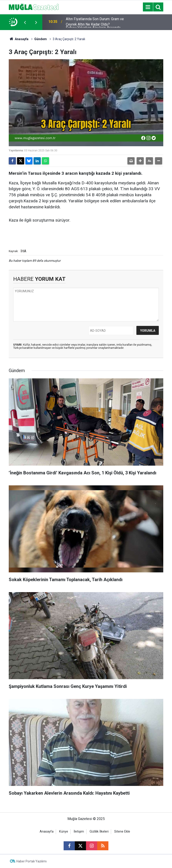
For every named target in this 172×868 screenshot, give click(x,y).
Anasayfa (19, 39)
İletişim (79, 832)
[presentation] (25, 22)
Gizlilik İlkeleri (99, 832)
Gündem (41, 39)
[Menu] (148, 7)
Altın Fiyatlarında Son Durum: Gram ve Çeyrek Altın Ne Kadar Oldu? (95, 22)
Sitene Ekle (122, 832)
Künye (64, 832)
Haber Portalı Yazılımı (31, 861)
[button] (140, 161)
